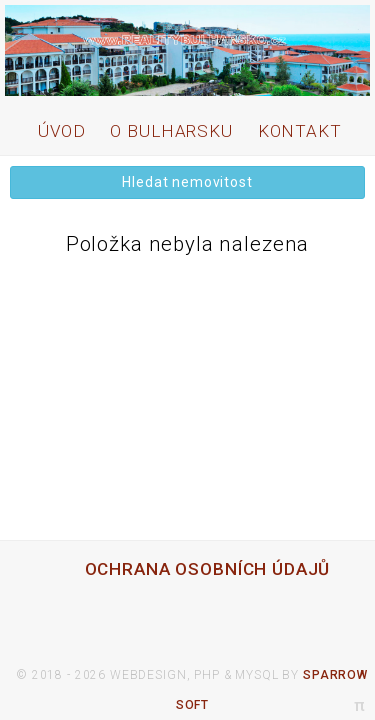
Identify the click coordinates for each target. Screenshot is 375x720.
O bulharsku (171, 131)
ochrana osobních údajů (208, 569)
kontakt (300, 131)
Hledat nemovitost (187, 182)
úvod (61, 131)
